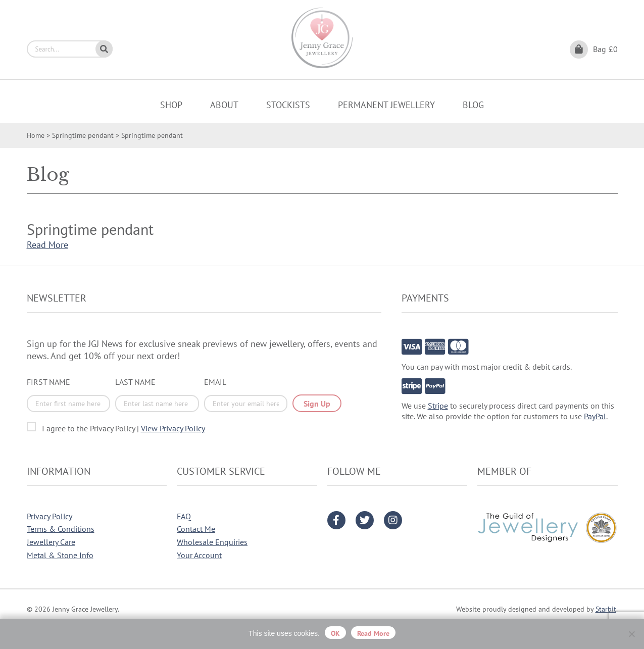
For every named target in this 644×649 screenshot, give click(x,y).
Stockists (288, 105)
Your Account (199, 555)
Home (36, 135)
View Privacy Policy (173, 428)
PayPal (595, 416)
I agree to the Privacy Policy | (123, 428)
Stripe (438, 406)
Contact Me (196, 529)
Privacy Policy (49, 516)
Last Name (135, 382)
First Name (48, 382)
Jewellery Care (51, 542)
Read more (373, 633)
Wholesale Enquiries (212, 542)
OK (335, 633)
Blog (473, 105)
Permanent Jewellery (386, 105)
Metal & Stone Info (60, 555)
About (224, 105)
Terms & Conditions (61, 529)
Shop (171, 105)
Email (215, 382)
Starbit (606, 609)
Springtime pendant (83, 135)
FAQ (184, 516)
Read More (47, 245)
